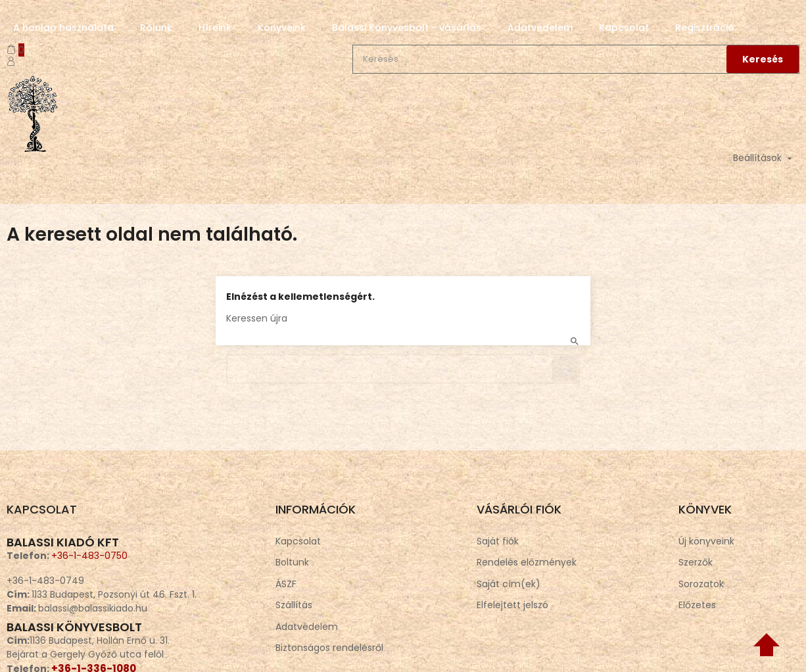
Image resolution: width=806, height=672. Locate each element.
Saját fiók (498, 541)
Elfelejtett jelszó (512, 605)
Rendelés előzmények (527, 562)
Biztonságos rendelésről (329, 648)
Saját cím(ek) (509, 584)
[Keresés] (403, 363)
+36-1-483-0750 (89, 556)
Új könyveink (706, 541)
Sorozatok (701, 584)
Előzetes (697, 605)
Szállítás (294, 605)
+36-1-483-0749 (45, 581)
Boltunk (292, 562)
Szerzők (696, 562)
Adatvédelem (307, 627)
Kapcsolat (298, 541)
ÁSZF (286, 584)
